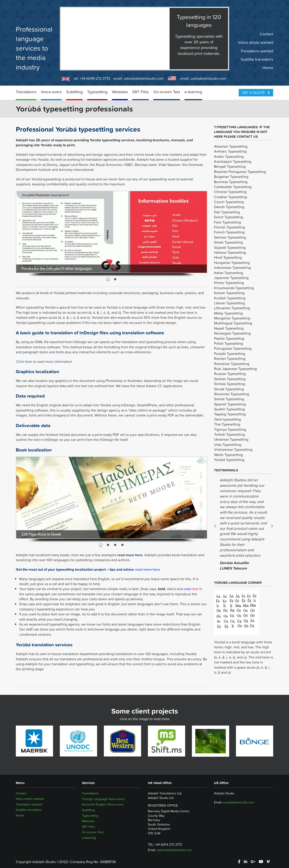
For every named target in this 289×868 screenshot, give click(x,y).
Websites (120, 92)
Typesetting (97, 92)
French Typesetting (229, 232)
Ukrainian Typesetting (231, 439)
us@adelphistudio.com (208, 78)
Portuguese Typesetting (233, 348)
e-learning (193, 92)
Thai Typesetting (227, 424)
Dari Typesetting (227, 212)
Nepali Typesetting (229, 328)
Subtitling (74, 92)
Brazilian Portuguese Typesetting (240, 172)
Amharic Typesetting (230, 151)
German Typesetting (230, 237)
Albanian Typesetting (231, 146)
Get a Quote (256, 93)
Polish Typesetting (228, 343)
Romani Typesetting (230, 358)
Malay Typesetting (228, 313)
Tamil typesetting (227, 419)
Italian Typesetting (228, 273)
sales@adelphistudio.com (144, 78)
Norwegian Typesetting (232, 333)
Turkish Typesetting (229, 434)
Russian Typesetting (230, 374)
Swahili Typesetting (229, 409)
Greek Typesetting (228, 242)
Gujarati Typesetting (230, 247)
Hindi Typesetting (228, 257)
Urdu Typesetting (228, 444)
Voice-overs (51, 92)
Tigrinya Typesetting (230, 429)
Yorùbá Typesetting (229, 460)
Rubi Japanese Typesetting (235, 369)
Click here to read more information (44, 361)
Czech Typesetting (229, 202)
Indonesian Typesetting (232, 268)
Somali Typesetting (229, 399)
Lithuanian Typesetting (232, 308)
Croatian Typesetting (230, 197)
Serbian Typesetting (230, 379)
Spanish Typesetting (230, 404)
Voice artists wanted (256, 42)
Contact (266, 34)
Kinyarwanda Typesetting (234, 288)
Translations (26, 92)
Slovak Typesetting (229, 389)
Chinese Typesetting (230, 192)
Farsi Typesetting (227, 222)
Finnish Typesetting (230, 227)
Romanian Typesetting (232, 364)
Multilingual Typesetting (233, 323)
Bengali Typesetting (230, 166)
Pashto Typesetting (229, 338)
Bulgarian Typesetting (231, 177)
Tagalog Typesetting (230, 414)
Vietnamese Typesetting (233, 449)
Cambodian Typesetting (233, 187)
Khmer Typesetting (229, 283)
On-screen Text (167, 92)
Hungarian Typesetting (232, 263)
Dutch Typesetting (228, 217)
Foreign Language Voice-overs (103, 799)
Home (268, 68)
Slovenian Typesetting (232, 394)
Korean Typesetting (229, 293)
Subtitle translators (257, 59)
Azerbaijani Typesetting (233, 161)
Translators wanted (257, 51)
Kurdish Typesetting (230, 298)
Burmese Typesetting (231, 182)
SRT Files (141, 92)
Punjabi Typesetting (230, 354)
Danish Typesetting (229, 207)
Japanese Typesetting (231, 278)
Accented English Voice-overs (103, 804)
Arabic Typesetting (229, 156)
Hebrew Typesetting (230, 252)
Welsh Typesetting (228, 455)
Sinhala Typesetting (230, 384)
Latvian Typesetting (229, 303)
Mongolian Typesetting (232, 318)
